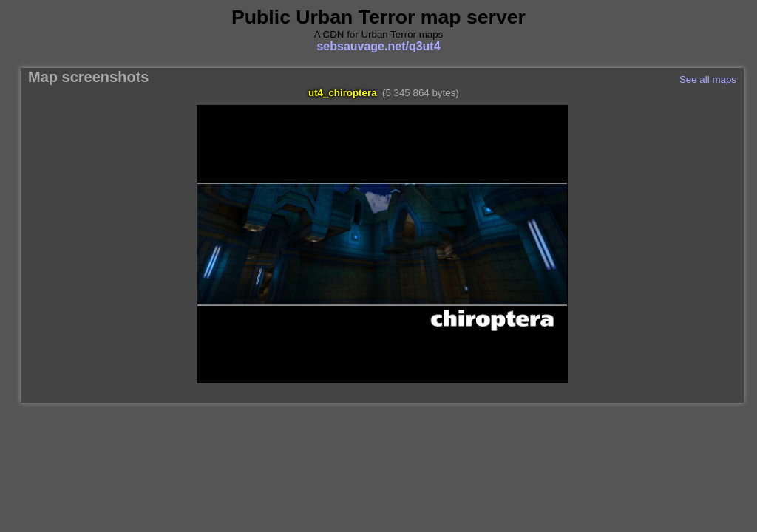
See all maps (708, 79)
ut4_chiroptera (343, 93)
